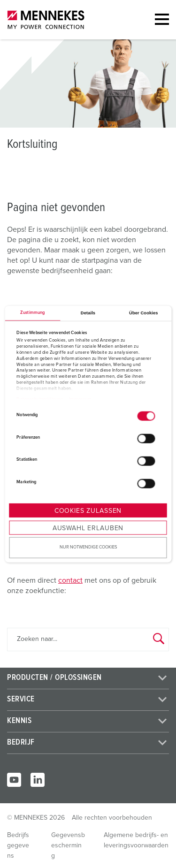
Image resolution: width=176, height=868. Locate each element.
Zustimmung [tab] (32, 313)
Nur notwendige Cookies (88, 547)
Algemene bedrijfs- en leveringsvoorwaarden (136, 840)
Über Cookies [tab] (144, 313)
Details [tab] (88, 313)
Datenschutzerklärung (40, 400)
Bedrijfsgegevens (18, 845)
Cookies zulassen (88, 511)
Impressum (80, 400)
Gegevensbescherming (68, 845)
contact (70, 580)
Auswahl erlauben (88, 528)
